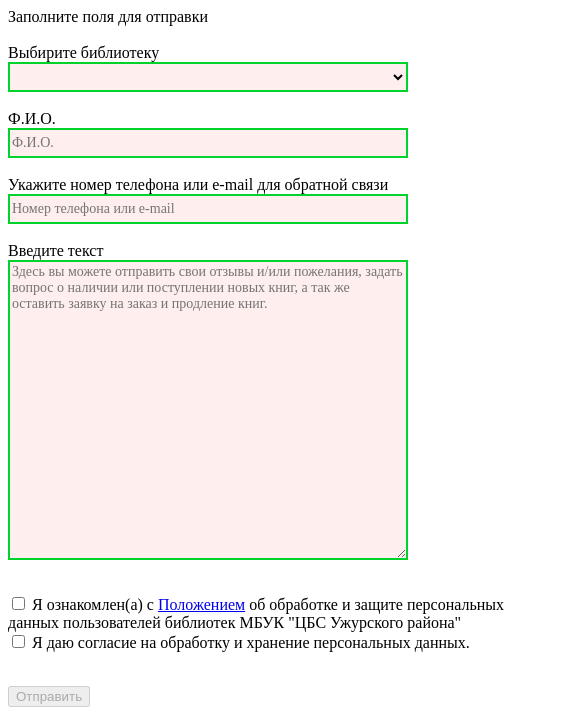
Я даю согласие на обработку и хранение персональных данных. (249, 642)
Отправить (49, 696)
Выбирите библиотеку (83, 52)
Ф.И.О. (32, 118)
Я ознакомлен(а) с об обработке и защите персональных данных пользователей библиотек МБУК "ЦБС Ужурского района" (256, 613)
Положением (201, 604)
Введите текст (55, 250)
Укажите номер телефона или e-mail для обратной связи (198, 184)
